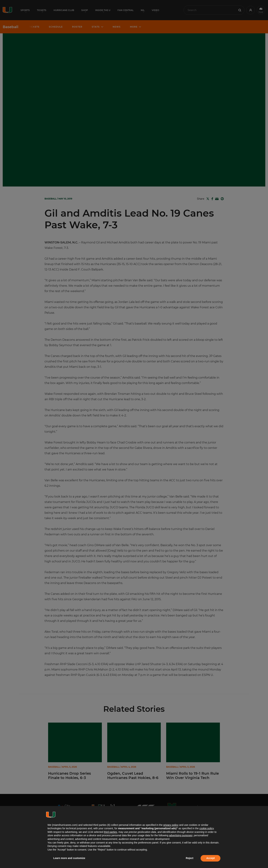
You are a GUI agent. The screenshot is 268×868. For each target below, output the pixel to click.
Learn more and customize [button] (69, 858)
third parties (110, 832)
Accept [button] (211, 858)
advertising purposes (181, 835)
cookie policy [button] (206, 828)
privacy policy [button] (171, 825)
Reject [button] (190, 858)
